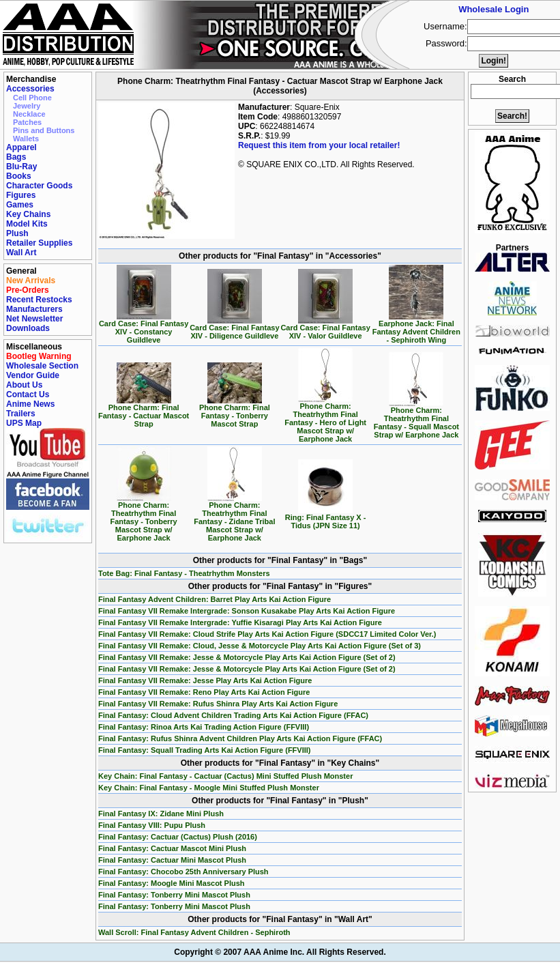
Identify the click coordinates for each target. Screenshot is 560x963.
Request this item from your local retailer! (319, 145)
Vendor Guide (33, 375)
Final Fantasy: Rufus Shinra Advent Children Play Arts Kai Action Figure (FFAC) (240, 738)
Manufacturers (34, 309)
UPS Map (24, 423)
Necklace (29, 114)
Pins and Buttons (44, 130)
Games (20, 205)
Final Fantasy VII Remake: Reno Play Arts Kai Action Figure (204, 692)
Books (19, 176)
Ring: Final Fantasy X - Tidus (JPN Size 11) (326, 518)
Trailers (21, 414)
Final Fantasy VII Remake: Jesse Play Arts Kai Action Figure (205, 680)
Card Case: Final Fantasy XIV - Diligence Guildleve (234, 328)
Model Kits (27, 224)
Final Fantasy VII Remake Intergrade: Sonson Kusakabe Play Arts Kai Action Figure (247, 611)
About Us (24, 385)
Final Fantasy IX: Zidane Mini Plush (161, 814)
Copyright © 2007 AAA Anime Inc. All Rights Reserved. (280, 952)
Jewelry (27, 106)
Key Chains (28, 214)
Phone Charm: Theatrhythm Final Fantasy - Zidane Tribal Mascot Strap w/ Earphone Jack (234, 518)
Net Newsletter (34, 319)
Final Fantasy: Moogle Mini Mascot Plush (172, 883)
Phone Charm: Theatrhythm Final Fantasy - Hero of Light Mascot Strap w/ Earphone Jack (325, 419)
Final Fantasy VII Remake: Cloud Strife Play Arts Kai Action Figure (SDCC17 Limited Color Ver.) (267, 634)
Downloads (28, 328)
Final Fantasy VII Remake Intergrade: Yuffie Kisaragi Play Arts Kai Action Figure (240, 622)
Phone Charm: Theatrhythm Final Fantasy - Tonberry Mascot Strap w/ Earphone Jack (144, 518)
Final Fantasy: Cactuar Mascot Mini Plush (172, 848)
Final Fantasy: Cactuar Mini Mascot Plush (172, 860)
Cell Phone (32, 98)
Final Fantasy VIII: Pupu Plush (152, 825)
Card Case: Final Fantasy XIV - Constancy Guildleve (144, 328)
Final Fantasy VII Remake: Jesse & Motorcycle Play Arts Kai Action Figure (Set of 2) (247, 657)
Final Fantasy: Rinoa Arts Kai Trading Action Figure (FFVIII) (204, 727)
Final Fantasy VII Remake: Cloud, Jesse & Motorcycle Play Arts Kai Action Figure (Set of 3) (260, 646)
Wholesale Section (42, 366)
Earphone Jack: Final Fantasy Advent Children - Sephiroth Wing (416, 328)
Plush (17, 233)
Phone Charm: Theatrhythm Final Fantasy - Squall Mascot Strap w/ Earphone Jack (416, 419)
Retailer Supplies (39, 243)
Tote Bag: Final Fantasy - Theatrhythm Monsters (184, 573)
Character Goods (39, 186)
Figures (21, 195)
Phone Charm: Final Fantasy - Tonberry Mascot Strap (235, 412)
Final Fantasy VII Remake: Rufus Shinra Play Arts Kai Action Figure (218, 704)
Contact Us (28, 394)
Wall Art (21, 253)
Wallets (26, 139)
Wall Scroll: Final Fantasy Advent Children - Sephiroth (194, 932)
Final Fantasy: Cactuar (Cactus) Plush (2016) (178, 837)
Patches (27, 122)
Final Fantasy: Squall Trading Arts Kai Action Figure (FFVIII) (205, 750)
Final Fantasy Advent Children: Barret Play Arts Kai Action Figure (215, 599)
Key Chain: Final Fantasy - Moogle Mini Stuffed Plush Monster (209, 788)
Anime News (30, 404)
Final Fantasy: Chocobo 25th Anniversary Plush (183, 872)
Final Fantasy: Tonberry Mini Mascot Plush (174, 895)
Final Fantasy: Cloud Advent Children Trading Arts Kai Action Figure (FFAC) (233, 715)
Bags (16, 157)
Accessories (30, 89)
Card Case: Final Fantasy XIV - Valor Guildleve (325, 328)
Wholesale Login (493, 9)
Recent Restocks (39, 300)
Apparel (21, 147)
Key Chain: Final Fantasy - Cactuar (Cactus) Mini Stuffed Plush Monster (225, 776)
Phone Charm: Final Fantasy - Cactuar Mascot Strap (144, 412)
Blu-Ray (21, 167)
